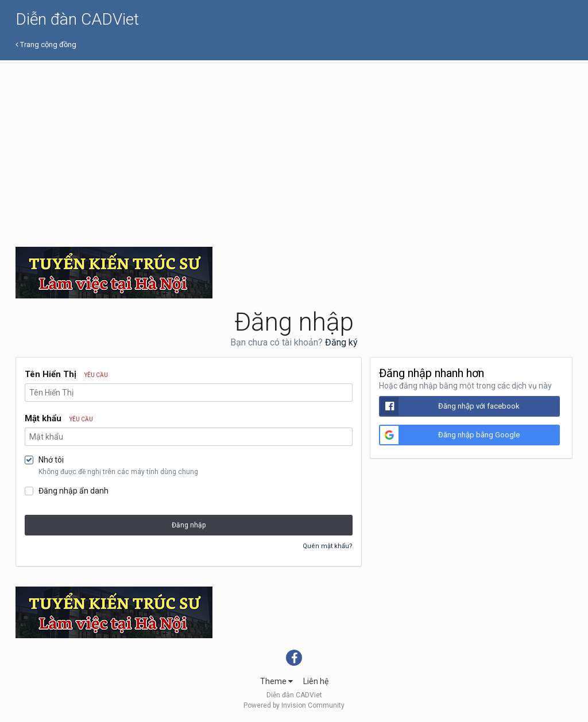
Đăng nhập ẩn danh (73, 491)
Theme (276, 681)
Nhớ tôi (51, 460)
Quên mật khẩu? (328, 546)
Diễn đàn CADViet (77, 19)
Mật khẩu (59, 418)
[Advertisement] (294, 149)
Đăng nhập (189, 525)
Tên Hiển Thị (66, 374)
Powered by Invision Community (294, 705)
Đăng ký (341, 342)
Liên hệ (316, 681)
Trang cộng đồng (46, 44)
